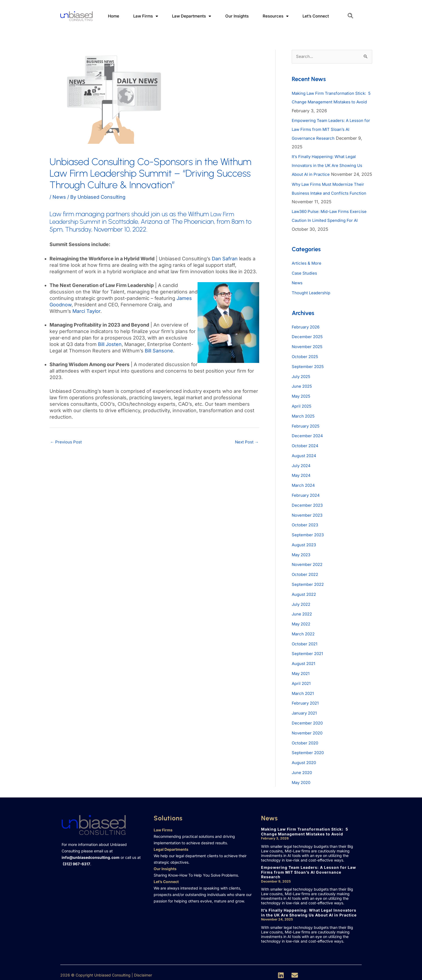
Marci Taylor (86, 311)
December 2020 (308, 720)
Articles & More (307, 269)
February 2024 (307, 497)
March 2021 (304, 691)
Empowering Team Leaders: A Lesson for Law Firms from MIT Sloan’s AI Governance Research (330, 129)
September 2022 (309, 584)
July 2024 (302, 468)
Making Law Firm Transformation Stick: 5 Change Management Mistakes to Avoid (332, 102)
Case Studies (305, 279)
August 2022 (305, 594)
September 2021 (308, 652)
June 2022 (303, 614)
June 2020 (303, 769)
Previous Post (67, 443)
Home (114, 16)
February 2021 (306, 701)
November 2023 (308, 517)
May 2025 (302, 400)
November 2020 (308, 730)
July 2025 (302, 381)
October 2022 (306, 575)
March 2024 (304, 488)
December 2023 (308, 507)
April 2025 (303, 410)
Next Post (246, 443)
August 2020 (305, 759)
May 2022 (302, 623)
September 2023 (309, 536)
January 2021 (305, 710)
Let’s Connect (316, 16)
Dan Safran (225, 259)
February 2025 (307, 429)
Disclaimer (143, 971)
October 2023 (306, 526)
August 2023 (305, 546)
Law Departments (191, 16)
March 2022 (304, 633)
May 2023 (302, 555)
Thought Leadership (312, 299)
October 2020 (306, 740)
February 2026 (307, 332)
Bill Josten (110, 344)
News (59, 197)
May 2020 (302, 778)
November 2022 (308, 565)
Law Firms (146, 16)
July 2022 (302, 604)
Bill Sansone (159, 351)
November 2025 (308, 352)
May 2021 (302, 672)
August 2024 (305, 458)
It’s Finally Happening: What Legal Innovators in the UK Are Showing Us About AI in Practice (329, 164)
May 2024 (302, 478)
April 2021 (302, 681)
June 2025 (303, 391)
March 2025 (304, 420)
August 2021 (304, 662)
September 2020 (309, 749)
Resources (276, 16)
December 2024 (308, 439)
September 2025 (309, 371)
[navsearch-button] (350, 16)
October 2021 (306, 643)
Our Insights (237, 16)
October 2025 (306, 362)
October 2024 (306, 449)
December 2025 (308, 342)
